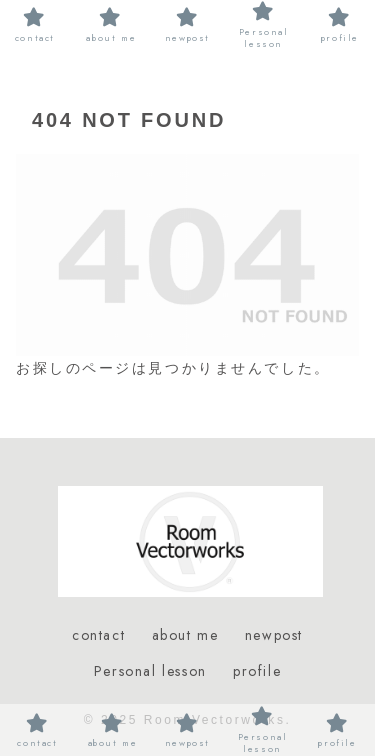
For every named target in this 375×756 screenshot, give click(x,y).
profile (257, 671)
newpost (274, 635)
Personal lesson (150, 671)
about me (185, 635)
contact (98, 635)
